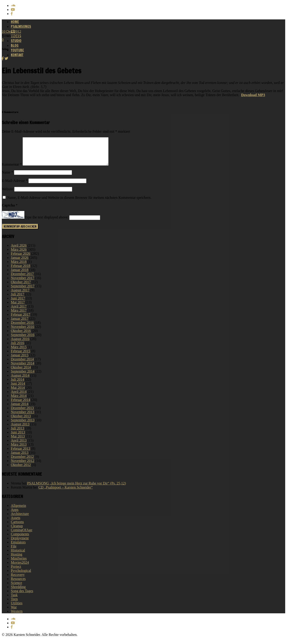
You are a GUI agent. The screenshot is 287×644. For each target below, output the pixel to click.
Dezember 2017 (22, 279)
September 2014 (23, 377)
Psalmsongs (21, 27)
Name (7, 178)
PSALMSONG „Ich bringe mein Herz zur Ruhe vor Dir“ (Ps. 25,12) (76, 489)
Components (20, 539)
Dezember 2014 (22, 365)
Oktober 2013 (21, 421)
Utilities (17, 608)
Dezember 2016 (22, 328)
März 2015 (19, 352)
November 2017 (23, 283)
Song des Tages (22, 596)
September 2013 (23, 425)
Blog (15, 45)
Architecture (20, 519)
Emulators (18, 548)
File (14, 552)
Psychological (21, 576)
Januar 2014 (20, 409)
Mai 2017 (18, 308)
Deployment (20, 543)
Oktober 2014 (21, 373)
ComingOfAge (22, 535)
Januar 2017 (20, 324)
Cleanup (17, 531)
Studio (16, 41)
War (14, 613)
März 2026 (19, 255)
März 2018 (19, 267)
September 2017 (23, 291)
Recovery (18, 580)
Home (15, 22)
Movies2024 (20, 568)
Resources (18, 584)
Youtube (17, 50)
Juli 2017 (17, 300)
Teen (14, 604)
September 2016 (23, 340)
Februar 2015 (21, 356)
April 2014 (19, 397)
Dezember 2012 (22, 462)
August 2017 (20, 295)
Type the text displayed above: (46, 223)
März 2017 (19, 316)
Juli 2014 (17, 385)
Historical (18, 556)
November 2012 (23, 466)
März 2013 (19, 450)
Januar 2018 (20, 275)
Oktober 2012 (21, 470)
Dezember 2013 (22, 413)
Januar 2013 (20, 458)
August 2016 (20, 344)
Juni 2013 (18, 438)
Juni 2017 (18, 304)
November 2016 (23, 332)
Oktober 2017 (21, 287)
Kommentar (12, 170)
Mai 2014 (18, 393)
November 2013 (23, 417)
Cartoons (17, 527)
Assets (16, 523)
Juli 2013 (17, 434)
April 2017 (19, 312)
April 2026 (19, 251)
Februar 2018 (21, 271)
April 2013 (19, 446)
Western (17, 617)
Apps (15, 515)
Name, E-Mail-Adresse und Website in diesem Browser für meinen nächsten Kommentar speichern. (79, 203)
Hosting (17, 560)
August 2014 (20, 381)
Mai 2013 (18, 442)
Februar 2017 (21, 320)
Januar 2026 (20, 263)
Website (8, 194)
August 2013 (20, 430)
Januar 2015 (20, 360)
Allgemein (19, 511)
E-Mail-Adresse (15, 186)
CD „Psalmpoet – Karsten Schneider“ (66, 493)
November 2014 (23, 369)
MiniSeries (19, 564)
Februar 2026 (21, 259)
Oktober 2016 (21, 336)
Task (14, 600)
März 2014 (19, 401)
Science (16, 588)
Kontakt (17, 55)
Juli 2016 (17, 348)
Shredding (18, 592)
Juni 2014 (18, 389)
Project (16, 572)
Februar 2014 (21, 405)
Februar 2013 (21, 454)
